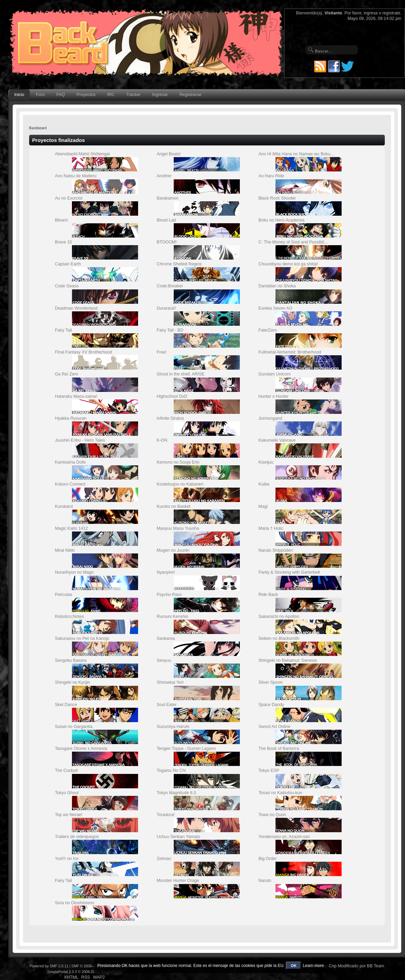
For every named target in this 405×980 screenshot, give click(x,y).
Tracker (133, 95)
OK (294, 966)
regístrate (391, 13)
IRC (111, 95)
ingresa (371, 13)
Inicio (19, 95)
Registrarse (191, 95)
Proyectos (86, 95)
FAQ (60, 95)
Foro (40, 95)
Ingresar (160, 95)
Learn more (313, 966)
